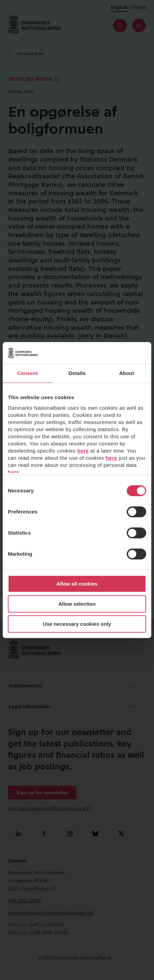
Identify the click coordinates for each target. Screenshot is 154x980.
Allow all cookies (77, 584)
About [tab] (126, 373)
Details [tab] (77, 373)
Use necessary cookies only (77, 624)
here (83, 451)
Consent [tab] (27, 373)
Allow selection (77, 604)
